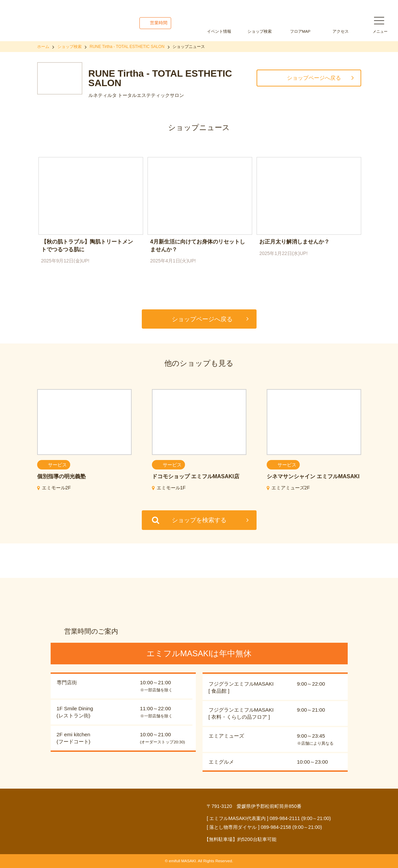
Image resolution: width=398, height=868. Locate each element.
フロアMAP (300, 31)
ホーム (43, 47)
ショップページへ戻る (314, 78)
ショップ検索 (260, 31)
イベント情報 (219, 31)
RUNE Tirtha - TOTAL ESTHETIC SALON (127, 47)
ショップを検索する (199, 520)
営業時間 (159, 23)
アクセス (341, 31)
